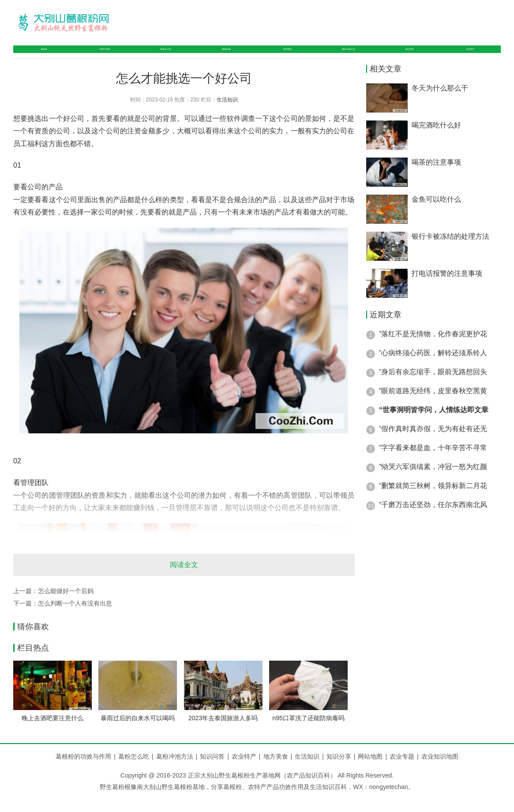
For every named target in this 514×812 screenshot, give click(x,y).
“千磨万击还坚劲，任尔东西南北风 (433, 520)
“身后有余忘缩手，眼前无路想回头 (433, 387)
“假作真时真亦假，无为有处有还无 (433, 444)
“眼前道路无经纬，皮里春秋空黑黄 (433, 406)
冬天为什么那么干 (440, 103)
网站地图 (370, 771)
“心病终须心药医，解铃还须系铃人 (433, 368)
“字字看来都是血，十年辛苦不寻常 (433, 463)
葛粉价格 (224, 57)
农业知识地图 (440, 771)
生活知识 (227, 115)
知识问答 (413, 57)
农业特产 (472, 57)
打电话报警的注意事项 (447, 289)
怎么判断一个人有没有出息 (75, 618)
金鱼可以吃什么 (436, 215)
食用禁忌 (283, 57)
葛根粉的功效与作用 (83, 771)
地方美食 (279, 771)
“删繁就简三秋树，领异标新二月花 (433, 501)
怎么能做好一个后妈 (66, 606)
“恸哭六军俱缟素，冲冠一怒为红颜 (433, 482)
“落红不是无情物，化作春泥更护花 (433, 349)
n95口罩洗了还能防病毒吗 (308, 733)
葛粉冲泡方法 (348, 57)
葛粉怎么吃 (162, 57)
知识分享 (342, 771)
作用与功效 (97, 57)
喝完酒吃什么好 (436, 141)
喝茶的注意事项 (436, 178)
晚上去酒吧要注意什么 (53, 733)
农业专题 (402, 771)
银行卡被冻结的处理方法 (450, 252)
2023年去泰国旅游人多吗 (223, 733)
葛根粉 (39, 57)
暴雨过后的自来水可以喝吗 (138, 733)
